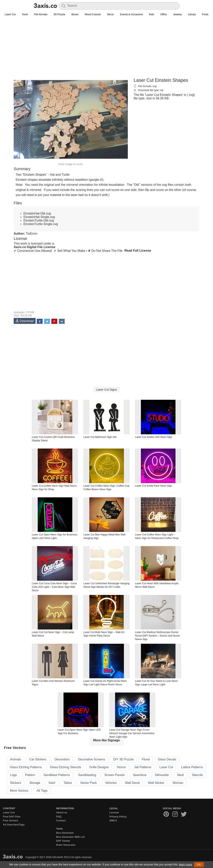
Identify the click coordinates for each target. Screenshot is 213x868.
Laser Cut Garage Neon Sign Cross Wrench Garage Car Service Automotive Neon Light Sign (132, 733)
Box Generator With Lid (70, 837)
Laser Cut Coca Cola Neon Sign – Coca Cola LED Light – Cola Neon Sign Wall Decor (54, 587)
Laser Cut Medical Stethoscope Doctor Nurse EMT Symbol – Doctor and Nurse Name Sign (157, 636)
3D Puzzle (59, 14)
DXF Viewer (63, 841)
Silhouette (162, 775)
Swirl (52, 783)
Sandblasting (87, 775)
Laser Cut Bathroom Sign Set (100, 437)
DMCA (113, 820)
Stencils (197, 775)
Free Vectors (11, 820)
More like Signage (106, 740)
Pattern (30, 775)
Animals (16, 759)
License (114, 812)
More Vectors (19, 791)
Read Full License (138, 251)
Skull (180, 775)
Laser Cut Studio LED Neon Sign (154, 437)
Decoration (62, 759)
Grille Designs (99, 767)
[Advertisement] (106, 49)
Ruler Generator (66, 845)
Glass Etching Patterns (26, 767)
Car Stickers (38, 759)
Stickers (16, 783)
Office (164, 14)
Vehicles (111, 783)
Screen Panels (115, 775)
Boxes (75, 14)
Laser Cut (10, 14)
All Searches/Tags (14, 825)
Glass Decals (167, 759)
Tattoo (68, 783)
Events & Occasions (132, 14)
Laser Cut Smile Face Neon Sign (153, 486)
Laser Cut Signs (107, 389)
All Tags (42, 791)
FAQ (59, 817)
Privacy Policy (118, 817)
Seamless (140, 775)
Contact (61, 820)
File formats (41, 14)
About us (62, 812)
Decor (111, 14)
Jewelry (177, 14)
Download (25, 321)
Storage (35, 783)
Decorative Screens (91, 759)
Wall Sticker (156, 783)
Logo (13, 775)
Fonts (205, 14)
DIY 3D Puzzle (124, 759)
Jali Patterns (143, 767)
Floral (146, 759)
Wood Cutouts (93, 14)
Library (192, 14)
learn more (186, 864)
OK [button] (199, 864)
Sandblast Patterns (57, 775)
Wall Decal (132, 783)
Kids (152, 14)
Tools (25, 14)
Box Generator (65, 833)
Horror (121, 767)
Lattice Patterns (192, 767)
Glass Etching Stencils (66, 767)
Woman (178, 783)
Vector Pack (88, 783)
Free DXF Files (12, 817)
